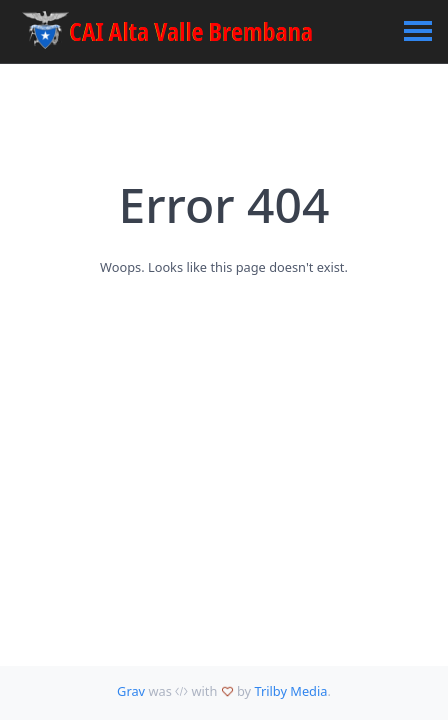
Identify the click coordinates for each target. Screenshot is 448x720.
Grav (131, 691)
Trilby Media (290, 691)
